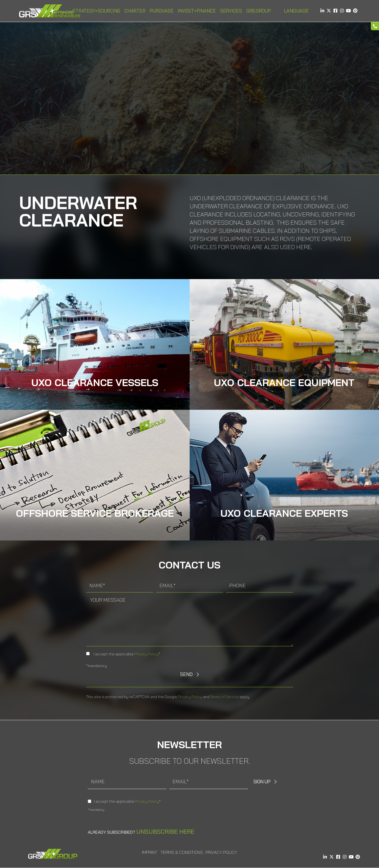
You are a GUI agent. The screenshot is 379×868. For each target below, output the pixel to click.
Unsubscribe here (165, 832)
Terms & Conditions (182, 852)
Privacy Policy (146, 654)
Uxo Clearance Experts (284, 513)
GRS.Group (259, 11)
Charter (135, 11)
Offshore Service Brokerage (95, 513)
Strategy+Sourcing (96, 11)
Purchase (161, 11)
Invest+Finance (197, 11)
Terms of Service (225, 697)
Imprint (150, 852)
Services (231, 11)
